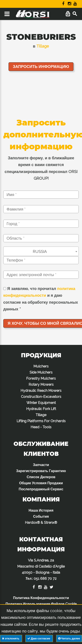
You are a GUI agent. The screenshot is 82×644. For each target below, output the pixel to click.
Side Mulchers (41, 372)
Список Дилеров (41, 477)
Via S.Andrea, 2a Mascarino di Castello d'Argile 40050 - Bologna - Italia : (41, 569)
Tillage (43, 46)
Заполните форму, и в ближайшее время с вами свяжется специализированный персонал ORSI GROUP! (41, 168)
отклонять (11, 638)
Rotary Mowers (41, 385)
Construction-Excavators (41, 397)
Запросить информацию (41, 67)
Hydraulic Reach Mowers (41, 391)
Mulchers (41, 366)
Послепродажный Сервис (41, 489)
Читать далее (69, 638)
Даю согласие (39, 638)
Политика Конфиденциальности (41, 598)
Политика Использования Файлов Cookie (41, 604)
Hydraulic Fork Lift (41, 409)
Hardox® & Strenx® (41, 523)
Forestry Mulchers (41, 378)
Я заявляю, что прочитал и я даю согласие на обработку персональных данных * (41, 299)
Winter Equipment (41, 403)
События (41, 516)
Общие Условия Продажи (41, 483)
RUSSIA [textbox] (40, 251)
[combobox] (41, 251)
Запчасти (41, 465)
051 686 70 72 (45, 579)
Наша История (41, 510)
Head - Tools (41, 427)
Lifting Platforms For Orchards (41, 421)
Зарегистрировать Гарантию (41, 471)
